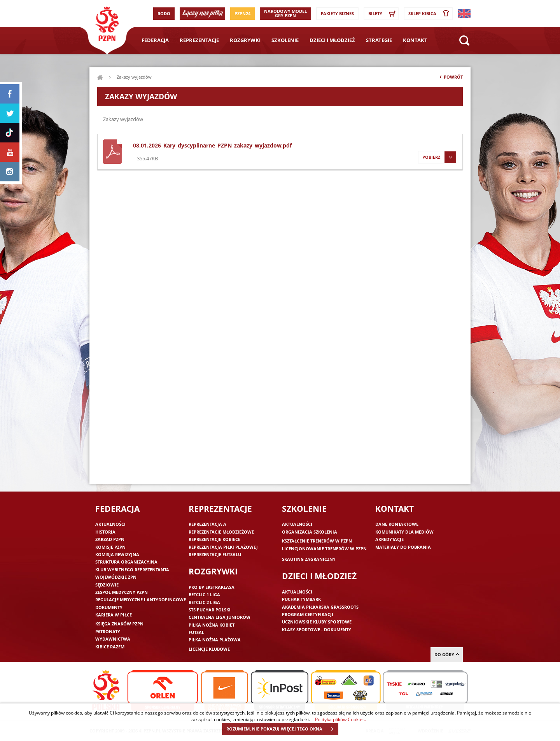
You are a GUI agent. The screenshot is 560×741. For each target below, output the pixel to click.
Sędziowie (107, 585)
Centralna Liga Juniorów (220, 617)
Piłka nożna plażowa (215, 640)
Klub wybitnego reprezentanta (132, 570)
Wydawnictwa (113, 639)
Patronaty (108, 631)
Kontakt (415, 40)
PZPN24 (242, 13)
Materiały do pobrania (403, 547)
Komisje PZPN (110, 547)
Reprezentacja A (207, 524)
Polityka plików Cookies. (340, 719)
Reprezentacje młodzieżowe (221, 532)
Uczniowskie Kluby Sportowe (317, 622)
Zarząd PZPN (110, 539)
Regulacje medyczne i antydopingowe (141, 600)
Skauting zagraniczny (309, 559)
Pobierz (437, 157)
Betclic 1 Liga (204, 594)
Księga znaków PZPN (119, 624)
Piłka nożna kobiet (212, 625)
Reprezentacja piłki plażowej (223, 547)
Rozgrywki (245, 40)
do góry (447, 654)
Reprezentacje (199, 40)
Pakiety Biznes (337, 13)
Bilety (383, 14)
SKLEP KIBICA (430, 14)
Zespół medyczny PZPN (122, 592)
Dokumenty (109, 607)
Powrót (450, 79)
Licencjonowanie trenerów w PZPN (324, 549)
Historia (105, 532)
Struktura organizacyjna (126, 562)
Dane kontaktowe (397, 524)
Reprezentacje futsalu (215, 554)
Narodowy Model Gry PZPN (285, 13)
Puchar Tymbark (301, 599)
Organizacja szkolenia (310, 532)
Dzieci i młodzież (332, 40)
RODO (164, 13)
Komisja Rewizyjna (117, 554)
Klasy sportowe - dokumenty (317, 629)
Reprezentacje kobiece (214, 539)
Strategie (379, 40)
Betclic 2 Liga (204, 602)
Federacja (155, 40)
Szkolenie (285, 40)
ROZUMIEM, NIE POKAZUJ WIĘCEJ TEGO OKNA (282, 729)
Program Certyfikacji (308, 614)
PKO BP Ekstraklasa (212, 587)
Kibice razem (110, 647)
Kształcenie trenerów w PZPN (317, 541)
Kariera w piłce (114, 615)
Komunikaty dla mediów (404, 532)
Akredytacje (389, 539)
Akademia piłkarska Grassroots (320, 607)
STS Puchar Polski (210, 610)
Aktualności (110, 524)
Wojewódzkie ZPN (116, 577)
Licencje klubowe (209, 649)
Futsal (196, 632)
